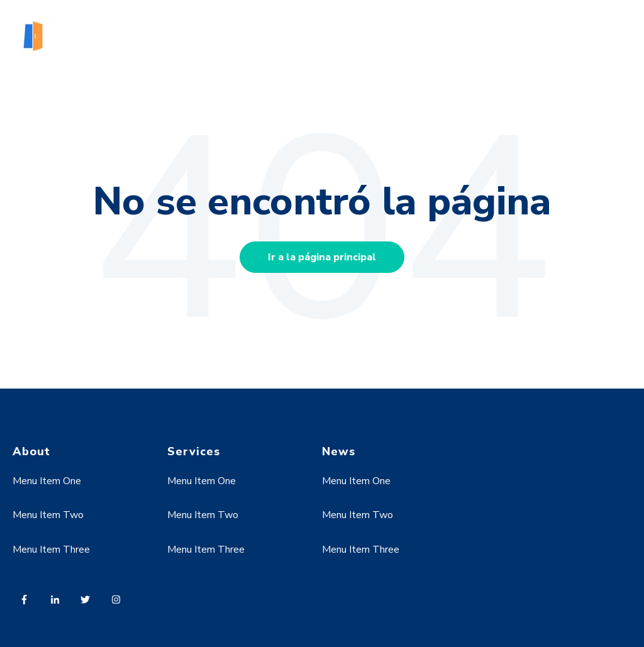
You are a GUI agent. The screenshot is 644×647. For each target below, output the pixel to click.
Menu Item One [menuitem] (47, 481)
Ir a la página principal (322, 257)
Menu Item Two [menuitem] (48, 515)
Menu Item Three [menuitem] (51, 550)
